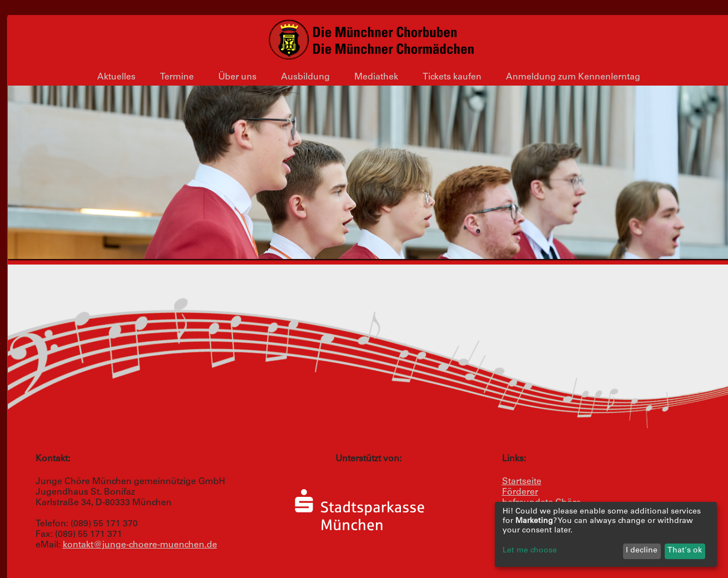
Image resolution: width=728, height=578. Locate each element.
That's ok (685, 551)
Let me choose (530, 551)
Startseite (522, 482)
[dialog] (606, 534)
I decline (642, 551)
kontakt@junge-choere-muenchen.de (140, 545)
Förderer (520, 492)
